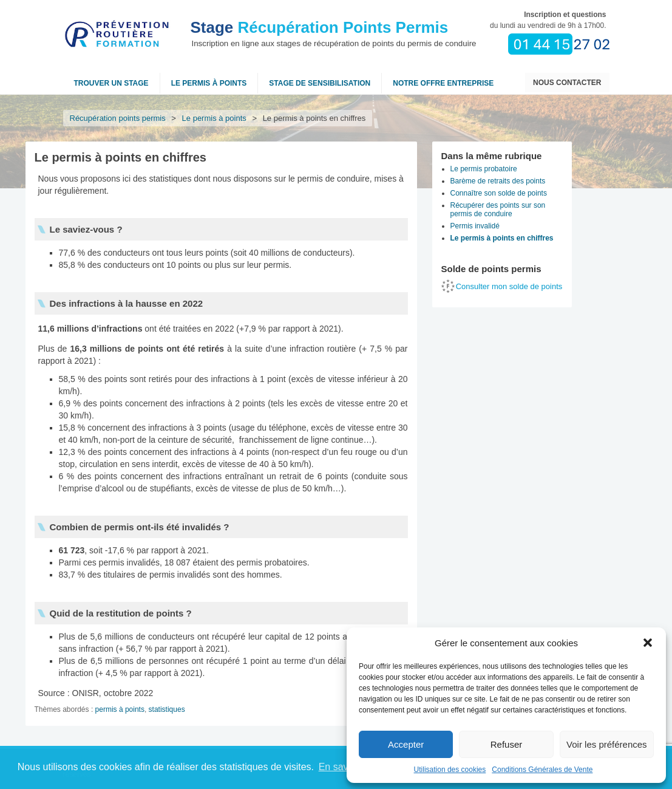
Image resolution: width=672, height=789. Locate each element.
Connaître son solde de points (499, 193)
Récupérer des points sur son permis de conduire (498, 210)
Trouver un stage (111, 83)
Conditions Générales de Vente (542, 770)
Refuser (507, 744)
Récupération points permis (118, 118)
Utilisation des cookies (450, 770)
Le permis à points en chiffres (502, 238)
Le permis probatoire (484, 169)
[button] (648, 643)
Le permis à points (209, 83)
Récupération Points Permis (320, 27)
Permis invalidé (475, 226)
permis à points (120, 709)
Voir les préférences (607, 744)
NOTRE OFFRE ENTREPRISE (443, 83)
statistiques (167, 709)
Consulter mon (509, 286)
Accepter (406, 744)
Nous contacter (567, 83)
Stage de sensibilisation (320, 83)
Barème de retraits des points (498, 181)
